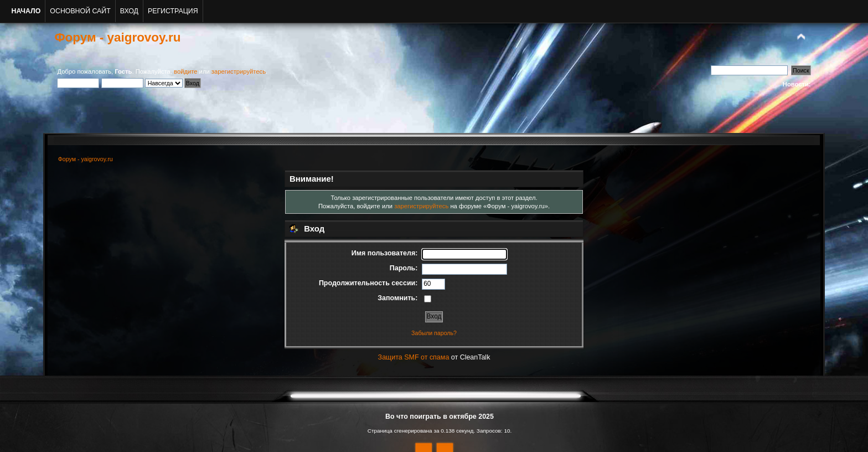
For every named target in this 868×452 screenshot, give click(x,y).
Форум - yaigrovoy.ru (117, 37)
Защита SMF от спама (414, 357)
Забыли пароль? (434, 333)
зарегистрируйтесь (239, 71)
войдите (185, 71)
